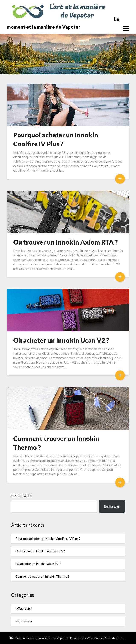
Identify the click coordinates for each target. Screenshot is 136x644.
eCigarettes (24, 608)
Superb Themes (116, 638)
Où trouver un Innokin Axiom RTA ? (65, 242)
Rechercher (22, 496)
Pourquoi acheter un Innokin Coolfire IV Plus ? (48, 539)
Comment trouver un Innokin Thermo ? (42, 576)
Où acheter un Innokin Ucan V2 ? (61, 340)
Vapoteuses (24, 621)
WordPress (94, 638)
